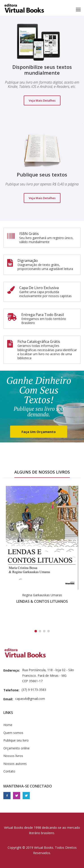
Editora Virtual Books (24, 9)
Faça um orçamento (39, 432)
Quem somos (13, 733)
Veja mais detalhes (42, 100)
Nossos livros (13, 756)
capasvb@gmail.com (30, 699)
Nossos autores (15, 764)
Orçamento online (16, 748)
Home (8, 725)
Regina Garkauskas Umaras (42, 595)
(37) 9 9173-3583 (34, 690)
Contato (9, 771)
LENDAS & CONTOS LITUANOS (42, 601)
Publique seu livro (16, 740)
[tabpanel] (42, 546)
